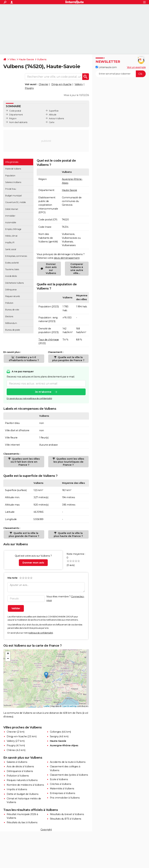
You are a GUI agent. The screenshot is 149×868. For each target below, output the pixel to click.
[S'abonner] (121, 74)
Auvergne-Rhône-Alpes (64, 745)
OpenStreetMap (69, 706)
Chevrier (44, 84)
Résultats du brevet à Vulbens (67, 814)
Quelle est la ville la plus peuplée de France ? (68, 359)
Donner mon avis (33, 563)
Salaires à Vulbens (17, 762)
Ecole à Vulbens (59, 779)
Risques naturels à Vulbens (22, 780)
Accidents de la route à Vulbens (68, 762)
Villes (13, 59)
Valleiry (79, 84)
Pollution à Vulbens (18, 776)
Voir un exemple (136, 67)
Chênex (11, 750)
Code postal (15, 111)
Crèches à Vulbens (61, 784)
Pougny (29, 88)
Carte (52, 122)
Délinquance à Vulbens (20, 771)
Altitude (53, 115)
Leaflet (47, 706)
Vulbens (42, 59)
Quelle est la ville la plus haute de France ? (68, 535)
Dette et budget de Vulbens (23, 794)
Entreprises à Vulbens (63, 793)
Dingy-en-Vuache (61, 84)
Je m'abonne (43, 392)
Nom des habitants (18, 122)
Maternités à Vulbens (62, 789)
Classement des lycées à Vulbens (69, 775)
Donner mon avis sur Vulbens (51, 269)
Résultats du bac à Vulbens (22, 822)
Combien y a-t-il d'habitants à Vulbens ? (24, 359)
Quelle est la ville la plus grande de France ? (24, 535)
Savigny (54, 736)
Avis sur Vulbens (56, 118)
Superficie (54, 111)
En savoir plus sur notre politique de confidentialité (29, 398)
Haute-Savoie (26, 59)
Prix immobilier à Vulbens (65, 798)
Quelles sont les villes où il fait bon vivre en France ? (25, 462)
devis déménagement (67, 258)
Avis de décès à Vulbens (20, 766)
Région (13, 118)
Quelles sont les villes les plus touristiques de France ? (69, 462)
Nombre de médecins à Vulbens (25, 785)
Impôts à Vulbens (17, 789)
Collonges (56, 732)
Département (16, 115)
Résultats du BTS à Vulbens (66, 819)
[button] (46, 675)
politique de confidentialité (41, 633)
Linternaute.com (106, 67)
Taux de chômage (49, 340)
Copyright (46, 830)
